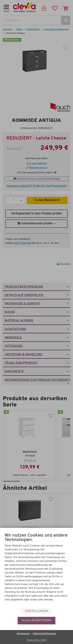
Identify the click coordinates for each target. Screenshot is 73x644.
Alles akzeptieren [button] (36, 621)
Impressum (23, 634)
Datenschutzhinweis (44, 634)
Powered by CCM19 (37, 640)
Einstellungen (37, 611)
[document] (36, 570)
